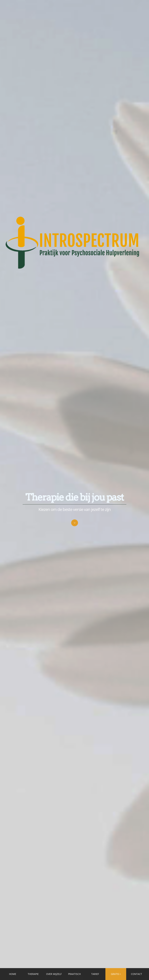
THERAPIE (33, 974)
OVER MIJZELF (54, 974)
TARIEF (95, 974)
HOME (13, 974)
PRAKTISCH (74, 974)
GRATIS (115, 974)
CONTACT (136, 974)
